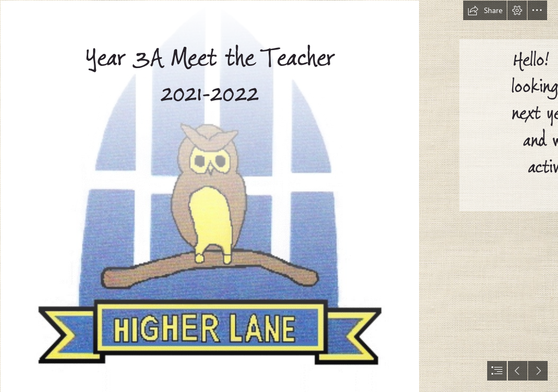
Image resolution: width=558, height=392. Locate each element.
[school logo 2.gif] (209, 196)
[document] (279, 196)
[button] (485, 10)
